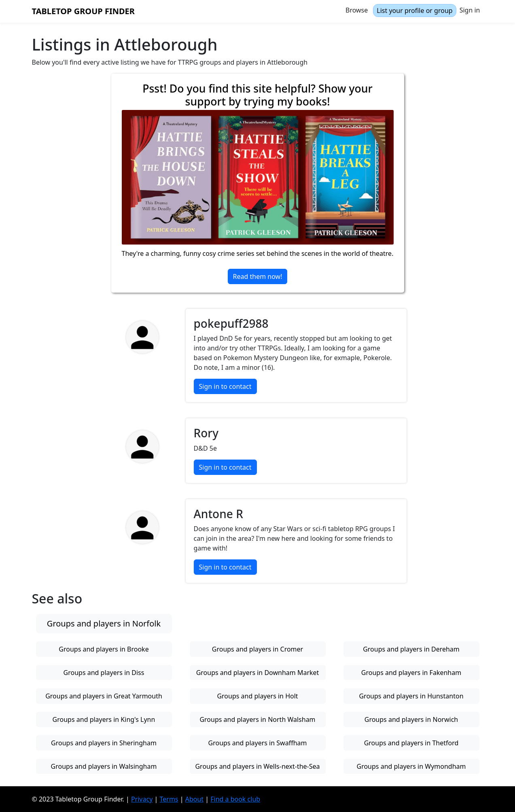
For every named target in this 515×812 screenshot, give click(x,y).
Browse (357, 10)
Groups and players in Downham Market (258, 673)
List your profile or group (414, 11)
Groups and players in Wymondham (411, 766)
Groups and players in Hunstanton (411, 696)
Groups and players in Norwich (411, 719)
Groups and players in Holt (257, 696)
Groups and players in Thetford (411, 743)
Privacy (142, 799)
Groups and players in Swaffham (258, 743)
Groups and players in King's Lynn (104, 719)
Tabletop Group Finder (83, 11)
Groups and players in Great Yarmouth (104, 696)
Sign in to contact (225, 386)
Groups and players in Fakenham (411, 673)
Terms (169, 799)
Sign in (470, 10)
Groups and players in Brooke (104, 649)
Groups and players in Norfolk (104, 623)
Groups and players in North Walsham (257, 719)
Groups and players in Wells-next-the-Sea (257, 766)
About (194, 799)
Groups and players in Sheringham (104, 743)
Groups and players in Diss (104, 673)
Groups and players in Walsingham (104, 766)
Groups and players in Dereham (411, 649)
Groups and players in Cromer (257, 649)
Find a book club (235, 799)
